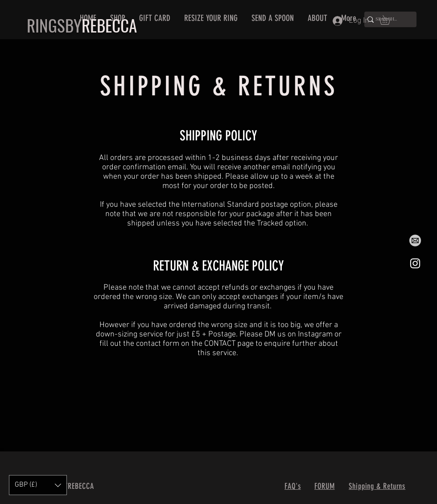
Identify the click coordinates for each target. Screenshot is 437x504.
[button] (389, 20)
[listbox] (38, 485)
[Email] (415, 241)
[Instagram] (415, 263)
